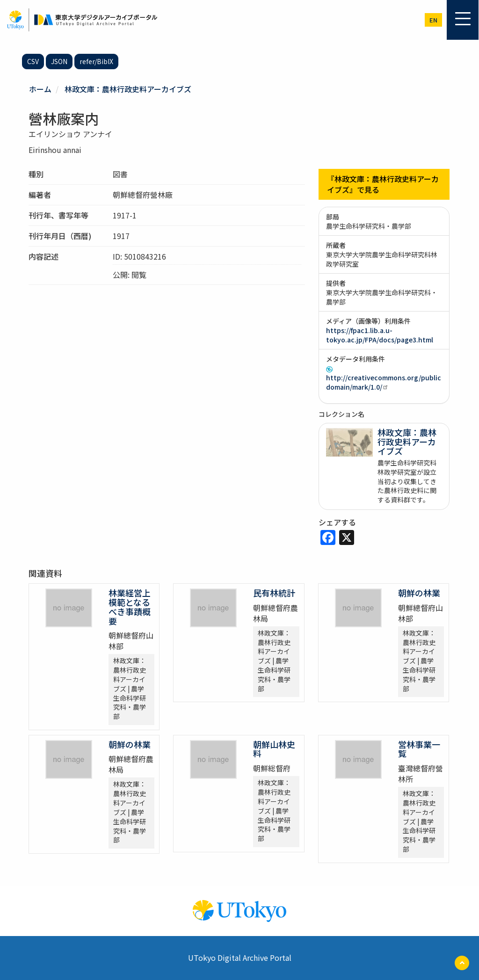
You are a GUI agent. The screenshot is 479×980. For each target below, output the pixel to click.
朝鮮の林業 (419, 593)
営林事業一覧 (419, 749)
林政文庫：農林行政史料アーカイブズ (128, 89)
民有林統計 (274, 593)
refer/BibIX (96, 61)
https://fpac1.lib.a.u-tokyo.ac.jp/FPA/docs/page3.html (380, 335)
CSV (33, 61)
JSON (59, 61)
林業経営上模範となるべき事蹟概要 (130, 606)
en (433, 20)
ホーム (40, 89)
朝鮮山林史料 (274, 749)
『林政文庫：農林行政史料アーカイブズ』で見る (383, 184)
